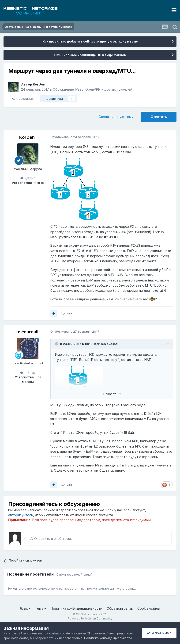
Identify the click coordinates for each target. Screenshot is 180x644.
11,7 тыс (28, 373)
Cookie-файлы (149, 608)
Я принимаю (159, 633)
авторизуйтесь (21, 515)
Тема (41, 608)
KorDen (39, 84)
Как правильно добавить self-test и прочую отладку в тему (90, 41)
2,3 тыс (28, 178)
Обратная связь (120, 608)
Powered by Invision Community (90, 618)
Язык (25, 608)
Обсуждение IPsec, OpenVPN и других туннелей (92, 89)
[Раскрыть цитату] (57, 344)
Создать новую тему (116, 117)
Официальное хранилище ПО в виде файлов (90, 55)
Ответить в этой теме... (52, 539)
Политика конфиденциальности (76, 608)
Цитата (67, 313)
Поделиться (23, 99)
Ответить (159, 117)
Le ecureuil (27, 332)
